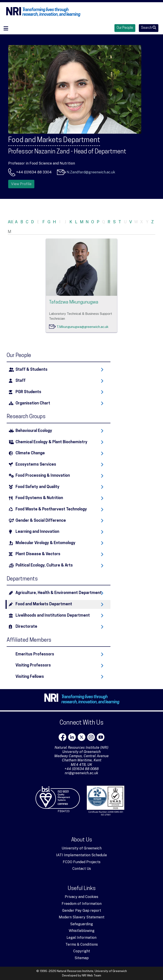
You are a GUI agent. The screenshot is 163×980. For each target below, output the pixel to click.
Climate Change (30, 453)
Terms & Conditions (82, 944)
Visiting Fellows (30, 677)
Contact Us (82, 869)
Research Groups (26, 417)
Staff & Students (31, 370)
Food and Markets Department (44, 604)
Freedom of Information (82, 904)
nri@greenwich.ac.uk (81, 773)
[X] (81, 737)
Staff (21, 381)
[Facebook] (62, 737)
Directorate (26, 627)
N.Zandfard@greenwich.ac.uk (91, 172)
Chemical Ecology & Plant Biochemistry (51, 442)
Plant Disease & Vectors (38, 554)
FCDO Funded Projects (82, 862)
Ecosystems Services (36, 465)
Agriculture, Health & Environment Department (59, 593)
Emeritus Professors (35, 654)
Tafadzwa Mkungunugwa (74, 302)
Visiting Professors (33, 665)
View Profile (21, 184)
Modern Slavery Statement (82, 917)
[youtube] (101, 737)
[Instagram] (91, 737)
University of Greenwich (82, 848)
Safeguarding (81, 924)
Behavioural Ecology (34, 431)
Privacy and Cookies (81, 897)
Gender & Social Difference (41, 521)
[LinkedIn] (72, 737)
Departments (22, 579)
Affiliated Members (29, 640)
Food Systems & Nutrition (39, 498)
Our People (125, 28)
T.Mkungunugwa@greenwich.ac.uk (82, 327)
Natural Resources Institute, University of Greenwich (92, 971)
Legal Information (81, 938)
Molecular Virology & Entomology (45, 543)
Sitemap (82, 958)
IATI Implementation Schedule (81, 855)
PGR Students (28, 392)
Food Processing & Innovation (43, 476)
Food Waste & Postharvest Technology (51, 509)
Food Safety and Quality (37, 487)
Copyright (82, 951)
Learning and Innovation (37, 532)
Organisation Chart (33, 403)
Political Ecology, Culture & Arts (44, 565)
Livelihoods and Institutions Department (53, 616)
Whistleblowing (82, 931)
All (10, 222)
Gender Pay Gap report (82, 910)
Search (149, 28)
